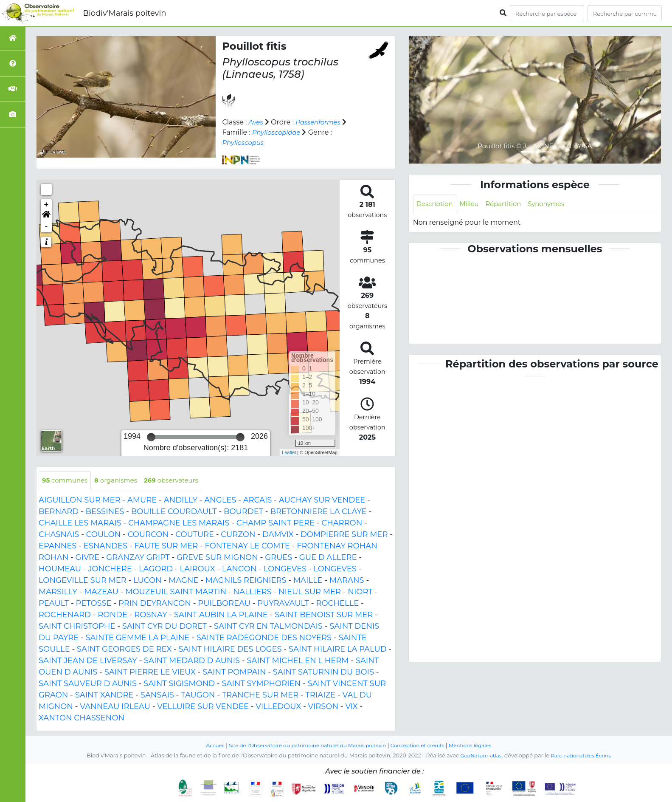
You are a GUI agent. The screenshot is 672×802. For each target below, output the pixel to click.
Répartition (509, 204)
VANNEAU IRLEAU (115, 707)
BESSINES (105, 512)
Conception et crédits (423, 745)
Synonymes (555, 204)
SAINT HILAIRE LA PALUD (338, 650)
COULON (104, 535)
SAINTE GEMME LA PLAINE (138, 638)
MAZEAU (101, 592)
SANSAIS (157, 695)
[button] (46, 216)
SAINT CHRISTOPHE (77, 627)
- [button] (46, 227)
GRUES (278, 558)
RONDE (112, 615)
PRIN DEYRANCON (155, 604)
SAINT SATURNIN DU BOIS (323, 672)
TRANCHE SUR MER (260, 695)
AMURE (142, 500)
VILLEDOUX (278, 707)
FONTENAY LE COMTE (247, 546)
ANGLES (220, 500)
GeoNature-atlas (479, 755)
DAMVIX (278, 535)
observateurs (180, 481)
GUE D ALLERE (328, 558)
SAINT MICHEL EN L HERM (298, 661)
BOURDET (243, 512)
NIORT (360, 592)
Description (436, 204)
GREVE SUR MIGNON (217, 558)
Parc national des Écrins (583, 755)
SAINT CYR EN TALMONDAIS (268, 627)
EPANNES (58, 546)
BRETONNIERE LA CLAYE (318, 512)
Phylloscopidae (278, 132)
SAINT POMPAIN (234, 672)
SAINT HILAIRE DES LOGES (230, 650)
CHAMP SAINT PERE (276, 523)
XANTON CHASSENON (82, 718)
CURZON (238, 535)
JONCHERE (110, 569)
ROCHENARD (65, 615)
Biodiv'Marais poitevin (124, 13)
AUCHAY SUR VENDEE (322, 500)
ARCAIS (258, 500)
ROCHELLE (337, 604)
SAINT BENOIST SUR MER (324, 615)
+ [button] (46, 205)
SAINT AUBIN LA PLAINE (221, 615)
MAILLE (308, 581)
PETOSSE (94, 604)
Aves (257, 122)
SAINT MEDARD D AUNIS (192, 661)
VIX (351, 707)
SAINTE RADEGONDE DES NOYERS (264, 638)
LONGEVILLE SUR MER (83, 581)
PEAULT (54, 604)
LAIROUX (198, 569)
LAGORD (156, 569)
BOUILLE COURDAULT (174, 512)
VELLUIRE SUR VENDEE (203, 707)
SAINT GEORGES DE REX (124, 650)
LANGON (239, 569)
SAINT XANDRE (104, 695)
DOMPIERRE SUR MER (344, 535)
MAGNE (184, 581)
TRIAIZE (320, 695)
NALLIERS (252, 592)
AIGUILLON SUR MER (80, 500)
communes (67, 481)
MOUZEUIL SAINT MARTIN (176, 592)
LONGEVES (285, 569)
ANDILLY (181, 500)
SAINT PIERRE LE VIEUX (150, 672)
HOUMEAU (60, 569)
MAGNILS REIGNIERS (246, 581)
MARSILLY (58, 592)
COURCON (148, 535)
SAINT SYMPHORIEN (261, 684)
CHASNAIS (59, 535)
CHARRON (342, 523)
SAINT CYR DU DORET (165, 627)
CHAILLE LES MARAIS (80, 523)
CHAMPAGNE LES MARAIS (179, 523)
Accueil (205, 745)
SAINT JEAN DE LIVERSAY (88, 661)
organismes (121, 481)
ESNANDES (105, 546)
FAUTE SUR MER (166, 546)
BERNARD (59, 512)
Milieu (473, 204)
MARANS (347, 581)
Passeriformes (321, 122)
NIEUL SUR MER (310, 592)
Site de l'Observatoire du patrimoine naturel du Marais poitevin (304, 745)
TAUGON (198, 695)
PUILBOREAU (224, 604)
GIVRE (87, 558)
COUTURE (195, 535)
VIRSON (323, 707)
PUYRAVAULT (283, 604)
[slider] (151, 437)
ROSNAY (150, 615)
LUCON (148, 581)
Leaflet (289, 452)
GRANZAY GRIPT (138, 558)
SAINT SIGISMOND (179, 684)
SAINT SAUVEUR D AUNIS (88, 684)
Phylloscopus (244, 143)
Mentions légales (479, 745)
